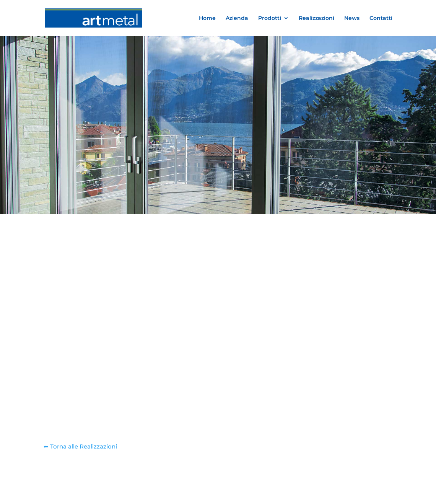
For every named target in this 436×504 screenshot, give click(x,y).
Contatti (381, 18)
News (352, 18)
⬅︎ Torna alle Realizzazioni (80, 446)
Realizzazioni (316, 18)
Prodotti (270, 18)
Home (207, 18)
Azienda (237, 18)
